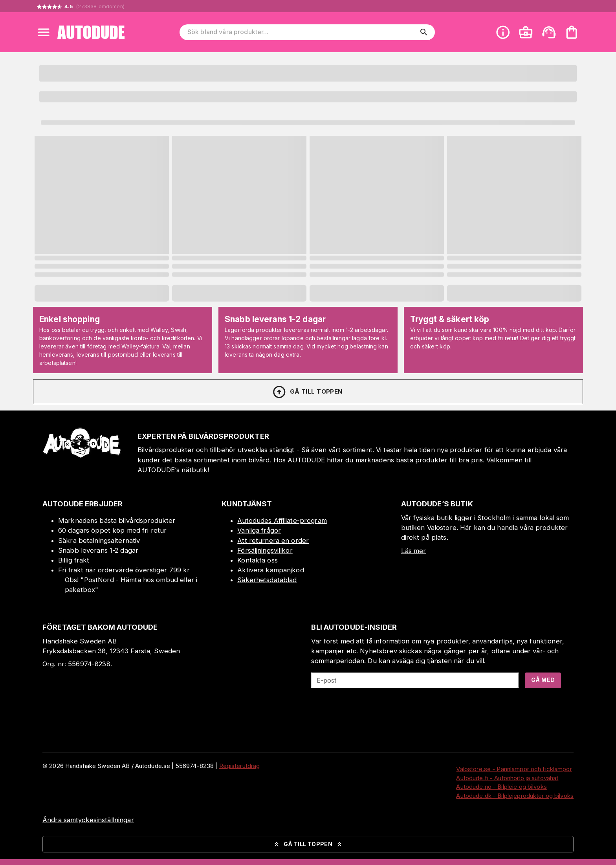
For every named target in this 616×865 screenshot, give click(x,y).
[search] (424, 32)
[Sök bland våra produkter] (302, 32)
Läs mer (414, 551)
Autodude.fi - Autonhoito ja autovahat (507, 778)
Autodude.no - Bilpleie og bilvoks (501, 787)
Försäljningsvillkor (265, 550)
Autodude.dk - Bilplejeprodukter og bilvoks (515, 796)
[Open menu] (44, 32)
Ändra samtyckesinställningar (88, 820)
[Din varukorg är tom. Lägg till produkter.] (572, 32)
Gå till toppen (307, 392)
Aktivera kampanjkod (271, 570)
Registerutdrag (240, 766)
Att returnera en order (273, 541)
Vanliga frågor (259, 530)
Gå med (543, 680)
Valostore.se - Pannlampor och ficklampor (514, 769)
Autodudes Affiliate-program (282, 520)
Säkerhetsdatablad (267, 580)
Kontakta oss (258, 560)
